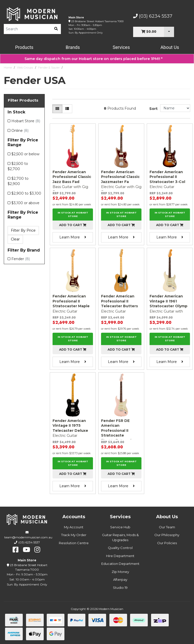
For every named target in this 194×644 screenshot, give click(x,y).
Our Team (167, 527)
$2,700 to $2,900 (18, 181)
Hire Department (120, 556)
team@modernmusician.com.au (28, 537)
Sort (153, 109)
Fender (21, 259)
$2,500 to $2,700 (18, 166)
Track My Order (74, 535)
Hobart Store (26, 121)
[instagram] (37, 550)
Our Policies (167, 543)
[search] (56, 29)
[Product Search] (28, 29)
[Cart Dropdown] (169, 32)
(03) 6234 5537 (153, 16)
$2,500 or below (25, 154)
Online (20, 131)
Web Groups (25, 68)
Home (8, 68)
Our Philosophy (167, 535)
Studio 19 (120, 588)
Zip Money (120, 572)
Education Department (120, 564)
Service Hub (120, 527)
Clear (15, 239)
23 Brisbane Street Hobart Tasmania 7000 (97, 21)
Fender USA (73, 68)
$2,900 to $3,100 (26, 193)
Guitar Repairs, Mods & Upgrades (120, 537)
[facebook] (16, 550)
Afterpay (120, 579)
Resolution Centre (74, 543)
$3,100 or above (25, 203)
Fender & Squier (49, 68)
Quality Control (120, 548)
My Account (74, 527)
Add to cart (73, 225)
